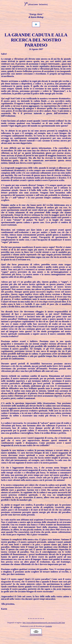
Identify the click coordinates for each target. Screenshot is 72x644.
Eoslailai (49, 626)
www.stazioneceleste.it (36, 635)
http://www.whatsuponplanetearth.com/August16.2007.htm (44, 623)
